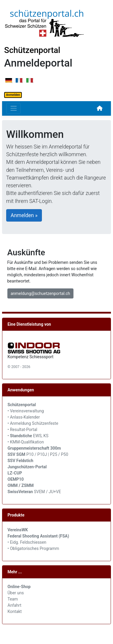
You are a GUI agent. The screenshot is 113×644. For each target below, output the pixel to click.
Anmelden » (24, 215)
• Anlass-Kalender (24, 417)
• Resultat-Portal (23, 430)
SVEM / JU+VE (48, 492)
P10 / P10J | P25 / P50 (38, 454)
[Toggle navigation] (13, 108)
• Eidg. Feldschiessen (27, 542)
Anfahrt (15, 605)
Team (13, 599)
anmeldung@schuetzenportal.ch (40, 293)
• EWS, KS (28, 436)
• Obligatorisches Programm (33, 548)
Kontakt (15, 611)
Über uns (16, 593)
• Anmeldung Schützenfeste (33, 423)
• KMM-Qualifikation (26, 442)
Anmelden (13, 95)
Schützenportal (32, 50)
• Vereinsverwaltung (26, 411)
